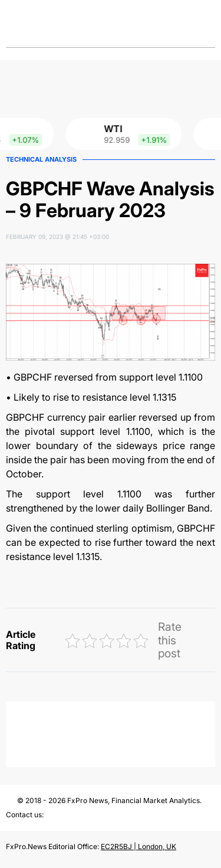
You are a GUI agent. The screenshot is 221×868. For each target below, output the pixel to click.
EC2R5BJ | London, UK (138, 846)
